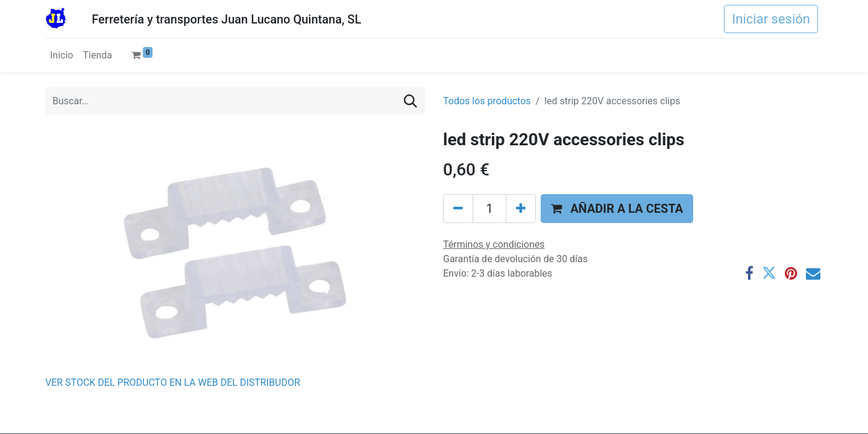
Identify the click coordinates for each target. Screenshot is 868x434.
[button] (617, 209)
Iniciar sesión (771, 19)
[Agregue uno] (521, 209)
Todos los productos (487, 101)
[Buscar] (410, 101)
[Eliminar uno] (458, 209)
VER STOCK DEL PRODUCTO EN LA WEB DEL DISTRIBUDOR (173, 382)
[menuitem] (61, 55)
